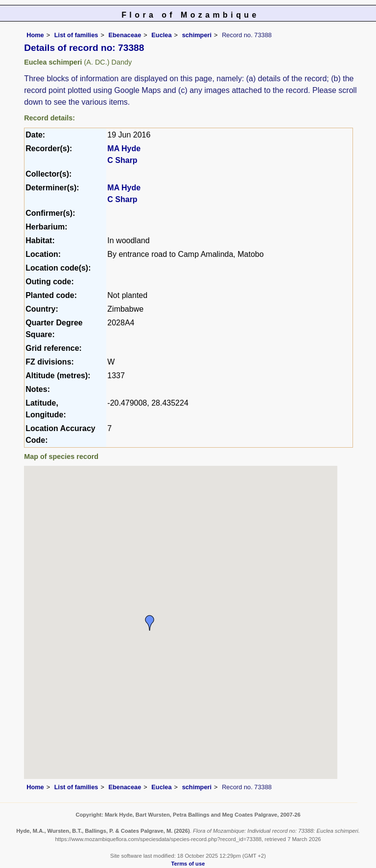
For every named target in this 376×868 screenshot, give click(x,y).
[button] (150, 623)
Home (35, 35)
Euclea (161, 35)
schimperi (197, 35)
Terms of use (188, 864)
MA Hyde (124, 148)
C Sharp (122, 160)
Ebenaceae (125, 35)
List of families (76, 35)
